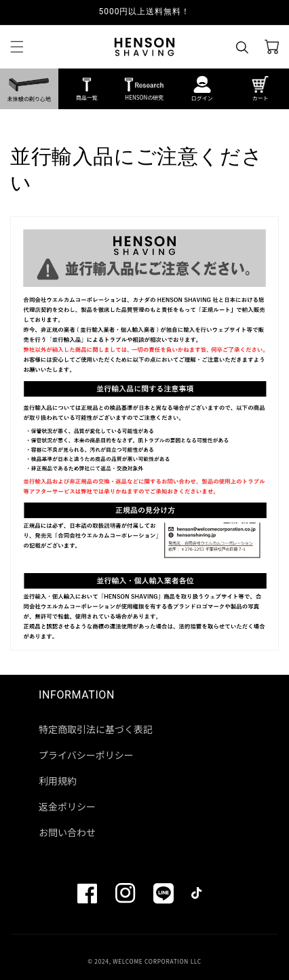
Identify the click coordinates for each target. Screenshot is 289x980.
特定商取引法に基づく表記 (96, 729)
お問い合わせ (67, 832)
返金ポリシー (67, 806)
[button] (17, 47)
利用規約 (58, 781)
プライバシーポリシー (86, 755)
